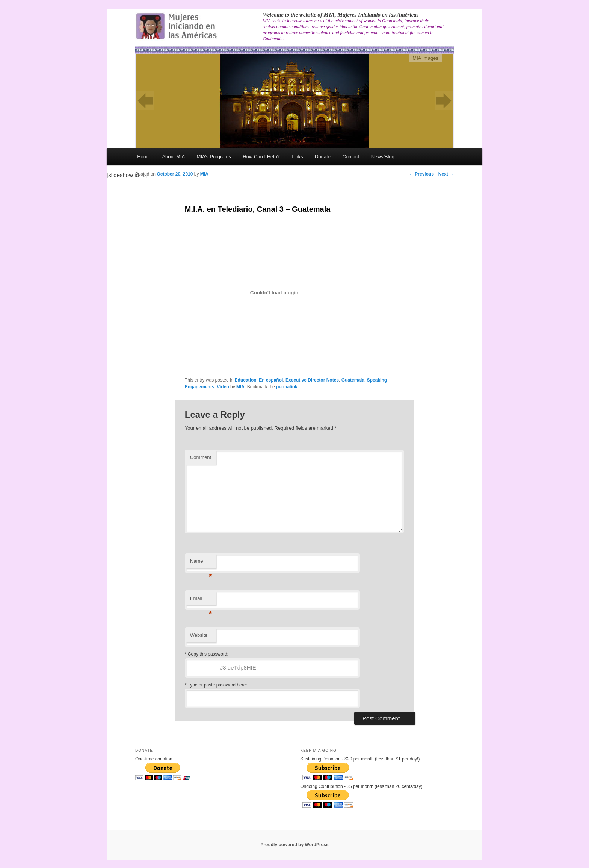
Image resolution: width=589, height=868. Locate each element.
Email (201, 601)
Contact (351, 157)
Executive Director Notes (312, 380)
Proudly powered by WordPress (294, 845)
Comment (201, 457)
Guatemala (353, 380)
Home (144, 157)
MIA (240, 387)
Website (199, 635)
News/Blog (383, 157)
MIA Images (425, 58)
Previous (421, 174)
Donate (323, 157)
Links (297, 157)
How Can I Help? (261, 157)
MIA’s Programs (214, 157)
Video (223, 387)
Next (446, 174)
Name (201, 563)
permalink (287, 387)
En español (271, 380)
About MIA (173, 157)
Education (246, 380)
